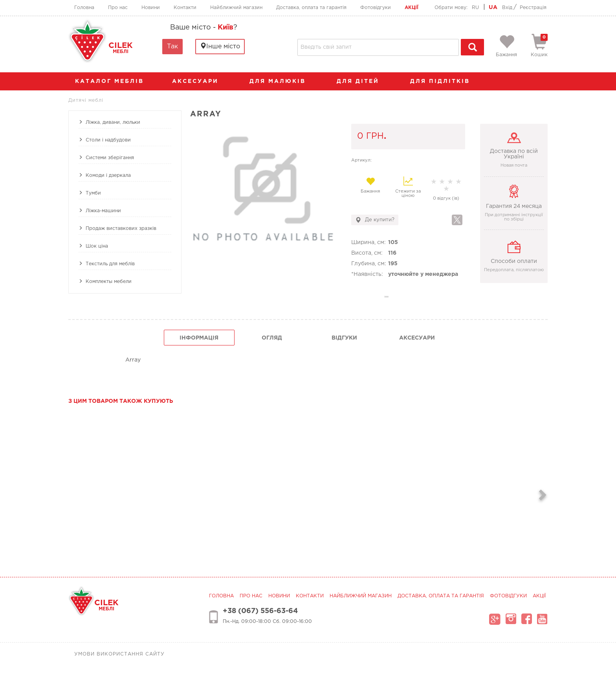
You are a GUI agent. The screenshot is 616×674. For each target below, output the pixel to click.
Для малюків (281, 81)
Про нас (118, 8)
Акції (412, 8)
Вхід (507, 8)
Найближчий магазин (236, 8)
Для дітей (362, 81)
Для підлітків (444, 81)
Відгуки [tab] (344, 338)
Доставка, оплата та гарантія (311, 8)
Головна (84, 8)
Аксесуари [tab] (417, 338)
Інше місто (220, 46)
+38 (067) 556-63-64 (260, 611)
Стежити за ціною (408, 187)
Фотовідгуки (376, 8)
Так (172, 47)
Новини (151, 8)
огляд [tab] (272, 338)
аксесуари (199, 81)
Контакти (185, 8)
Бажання (370, 185)
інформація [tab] (199, 338)
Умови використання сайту (119, 654)
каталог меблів (112, 81)
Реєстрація (533, 8)
